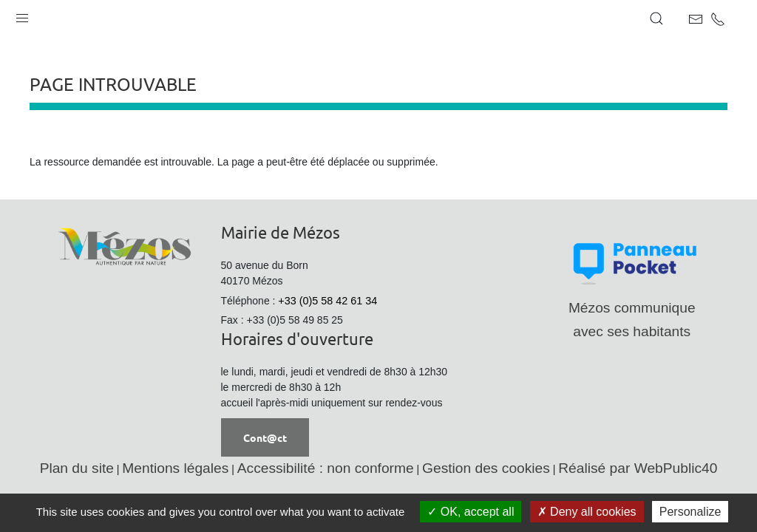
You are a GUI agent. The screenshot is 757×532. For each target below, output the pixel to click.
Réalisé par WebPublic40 (638, 468)
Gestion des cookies (486, 468)
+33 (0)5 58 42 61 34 (327, 301)
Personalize (690, 512)
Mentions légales (175, 468)
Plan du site (77, 468)
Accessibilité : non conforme (326, 468)
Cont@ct (265, 437)
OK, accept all (471, 512)
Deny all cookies (587, 512)
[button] (22, 15)
